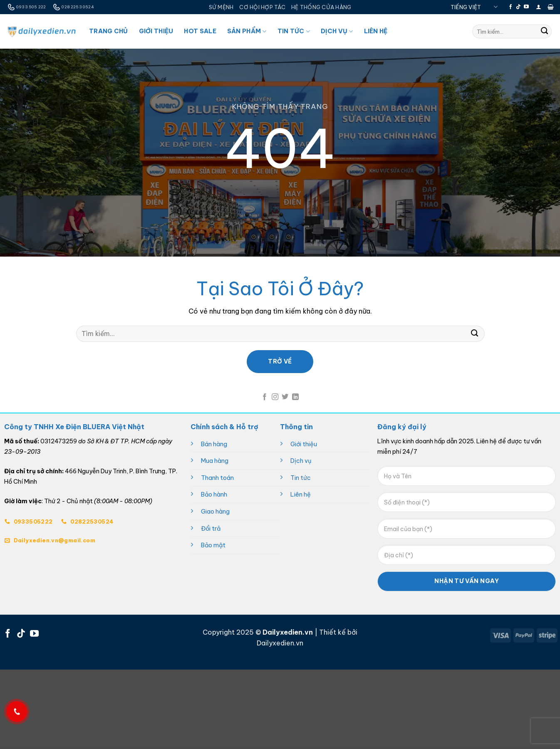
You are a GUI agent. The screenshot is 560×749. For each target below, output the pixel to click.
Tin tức (301, 478)
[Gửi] (545, 32)
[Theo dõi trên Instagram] (275, 397)
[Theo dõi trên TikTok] (518, 7)
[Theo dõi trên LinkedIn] (295, 397)
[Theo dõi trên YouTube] (526, 7)
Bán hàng (214, 444)
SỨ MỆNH (221, 7)
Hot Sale (200, 31)
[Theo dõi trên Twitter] (285, 397)
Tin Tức (294, 31)
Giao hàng (215, 512)
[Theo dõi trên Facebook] (510, 7)
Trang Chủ (109, 31)
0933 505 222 (26, 7)
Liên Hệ (376, 31)
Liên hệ (301, 494)
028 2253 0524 (73, 7)
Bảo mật (213, 545)
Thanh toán (217, 478)
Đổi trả (211, 529)
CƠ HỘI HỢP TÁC (262, 7)
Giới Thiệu (156, 31)
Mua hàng (215, 461)
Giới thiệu (304, 444)
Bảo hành (214, 494)
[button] (539, 7)
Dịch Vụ (337, 31)
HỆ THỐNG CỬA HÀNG (321, 7)
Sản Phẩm (247, 31)
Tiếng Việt (474, 7)
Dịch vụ (301, 461)
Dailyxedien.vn (280, 643)
